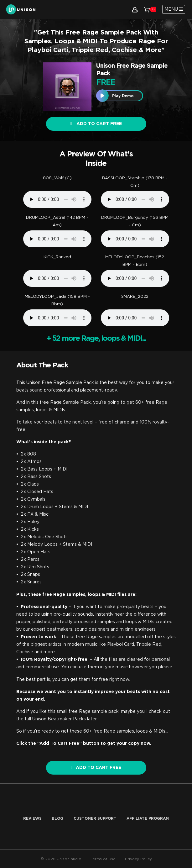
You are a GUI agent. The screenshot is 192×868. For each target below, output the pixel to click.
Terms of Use (103, 859)
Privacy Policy (138, 859)
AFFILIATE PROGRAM (148, 818)
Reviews (32, 818)
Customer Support (95, 818)
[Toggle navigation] (174, 9)
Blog (57, 818)
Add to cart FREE (96, 124)
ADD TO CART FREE (96, 768)
